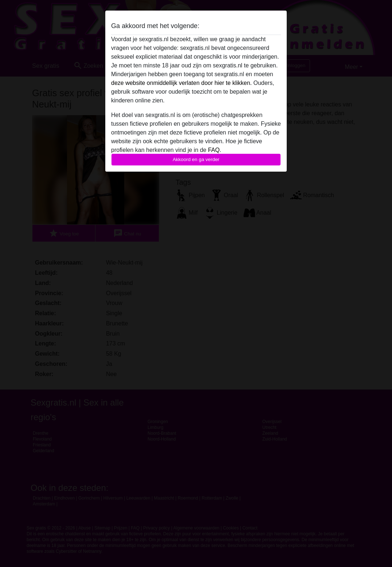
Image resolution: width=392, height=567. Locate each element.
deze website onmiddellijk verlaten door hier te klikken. (181, 83)
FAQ (214, 150)
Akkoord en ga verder (196, 159)
